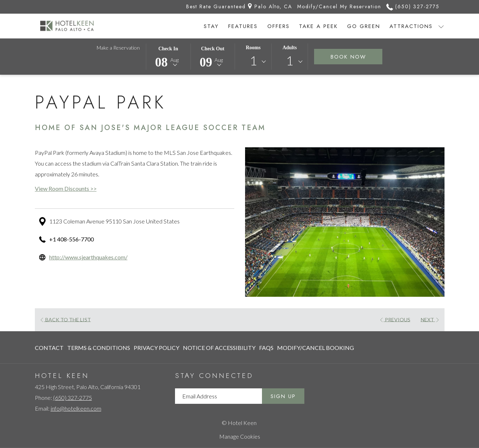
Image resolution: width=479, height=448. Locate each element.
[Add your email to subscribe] (218, 396)
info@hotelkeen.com (76, 408)
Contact (49, 348)
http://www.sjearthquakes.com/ (88, 257)
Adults (290, 48)
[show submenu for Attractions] (441, 26)
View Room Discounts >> (66, 188)
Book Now (357, 57)
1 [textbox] (253, 61)
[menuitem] (211, 26)
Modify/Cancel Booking (316, 348)
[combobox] (253, 62)
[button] (168, 56)
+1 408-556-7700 (72, 239)
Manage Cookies (240, 436)
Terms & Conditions (99, 348)
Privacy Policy (156, 348)
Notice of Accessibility (219, 348)
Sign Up (283, 396)
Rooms (253, 48)
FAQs (266, 348)
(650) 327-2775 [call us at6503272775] (413, 6)
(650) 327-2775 (73, 398)
